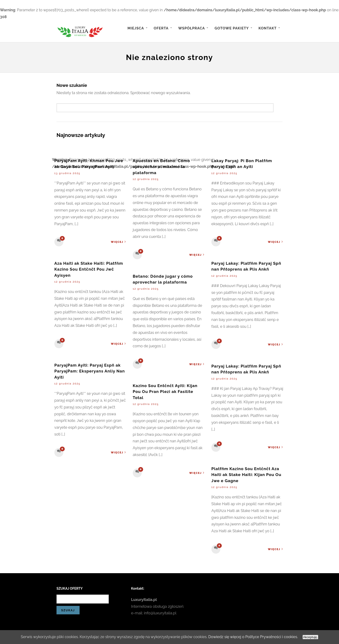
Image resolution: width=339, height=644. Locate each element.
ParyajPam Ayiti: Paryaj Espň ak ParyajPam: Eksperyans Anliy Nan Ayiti (90, 371)
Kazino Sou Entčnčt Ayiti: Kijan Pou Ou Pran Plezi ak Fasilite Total (165, 392)
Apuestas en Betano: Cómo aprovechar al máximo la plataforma (161, 167)
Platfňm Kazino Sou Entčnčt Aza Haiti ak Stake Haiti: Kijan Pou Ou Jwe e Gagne (246, 475)
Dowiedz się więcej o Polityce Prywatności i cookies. (254, 637)
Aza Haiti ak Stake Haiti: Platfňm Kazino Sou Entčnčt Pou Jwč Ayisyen (89, 269)
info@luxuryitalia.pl (160, 613)
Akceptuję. (311, 637)
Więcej (119, 242)
